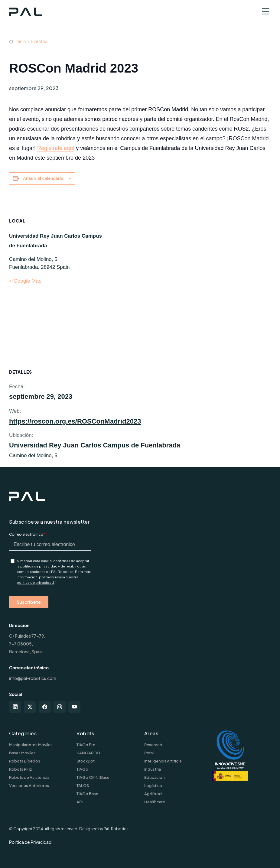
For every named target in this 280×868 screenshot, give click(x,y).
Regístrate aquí (56, 148)
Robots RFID (21, 769)
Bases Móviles (22, 753)
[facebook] (45, 707)
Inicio (18, 41)
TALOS (83, 785)
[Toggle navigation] (266, 11)
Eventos (39, 41)
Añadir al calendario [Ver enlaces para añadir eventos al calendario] (43, 178)
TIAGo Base (87, 794)
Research (153, 745)
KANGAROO (88, 753)
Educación (155, 777)
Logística (153, 785)
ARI (80, 802)
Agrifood (153, 794)
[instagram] (60, 707)
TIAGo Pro (86, 745)
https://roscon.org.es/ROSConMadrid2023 (75, 421)
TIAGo (82, 769)
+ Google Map (25, 281)
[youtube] (74, 707)
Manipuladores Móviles (31, 745)
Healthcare (155, 802)
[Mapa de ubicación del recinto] (192, 283)
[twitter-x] (30, 707)
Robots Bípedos (25, 761)
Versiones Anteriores (29, 785)
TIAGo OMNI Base (93, 777)
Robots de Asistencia (29, 777)
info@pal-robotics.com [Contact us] (33, 678)
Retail (149, 753)
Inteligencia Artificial (163, 761)
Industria (153, 769)
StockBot (86, 761)
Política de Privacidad (30, 842)
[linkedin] (15, 707)
